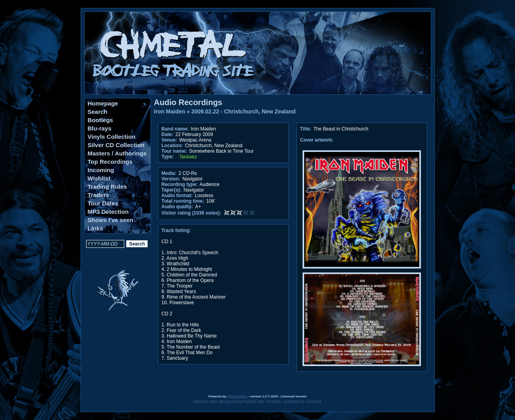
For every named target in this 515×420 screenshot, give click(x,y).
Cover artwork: (317, 140)
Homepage (103, 103)
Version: (171, 179)
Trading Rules (107, 187)
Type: (168, 157)
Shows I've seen (111, 220)
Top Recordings (110, 162)
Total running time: (183, 201)
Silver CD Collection (116, 145)
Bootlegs (100, 120)
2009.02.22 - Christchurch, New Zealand (244, 111)
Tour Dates (103, 203)
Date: (168, 134)
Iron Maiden (170, 111)
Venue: (169, 140)
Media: (169, 173)
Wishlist (99, 178)
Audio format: (177, 196)
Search (98, 112)
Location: (172, 146)
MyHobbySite (237, 396)
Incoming (101, 170)
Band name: (175, 129)
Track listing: (176, 230)
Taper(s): (172, 190)
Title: (307, 129)
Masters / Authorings (117, 153)
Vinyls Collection (112, 137)
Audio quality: (177, 207)
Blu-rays (100, 128)
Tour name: (174, 151)
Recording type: (180, 184)
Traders (98, 195)
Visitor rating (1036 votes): (192, 213)
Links (95, 228)
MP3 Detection (108, 212)
